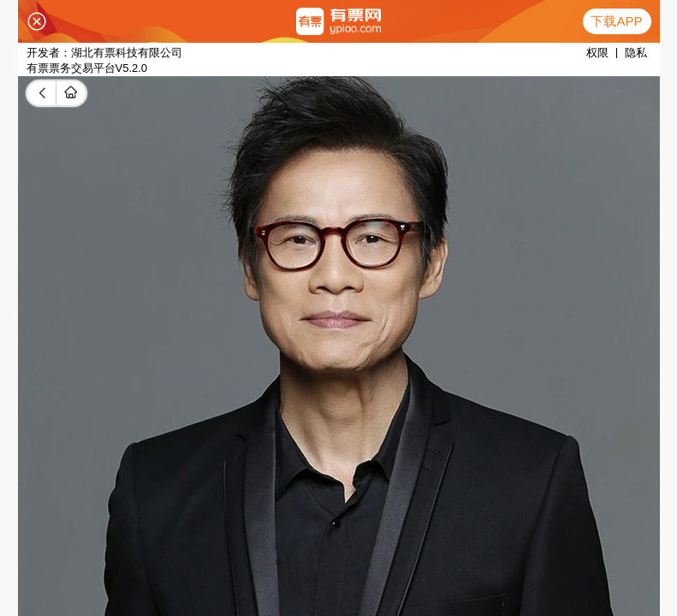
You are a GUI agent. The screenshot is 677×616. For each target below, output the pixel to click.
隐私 (636, 53)
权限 (597, 53)
